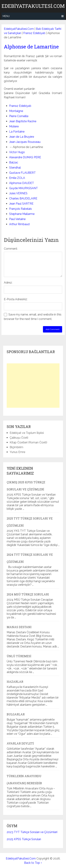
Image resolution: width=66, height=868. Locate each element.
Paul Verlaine (17, 219)
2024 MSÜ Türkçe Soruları (28, 594)
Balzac (14, 162)
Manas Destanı (19, 627)
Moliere (14, 126)
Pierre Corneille (19, 116)
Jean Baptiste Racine (23, 121)
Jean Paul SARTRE (21, 204)
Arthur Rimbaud (19, 224)
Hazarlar (15, 682)
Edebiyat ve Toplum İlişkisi (27, 433)
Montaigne (16, 111)
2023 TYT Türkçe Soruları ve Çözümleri (32, 832)
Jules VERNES (18, 193)
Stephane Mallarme (22, 214)
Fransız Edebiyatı (34, 33)
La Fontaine (17, 132)
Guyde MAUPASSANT (23, 188)
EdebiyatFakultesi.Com (33, 6)
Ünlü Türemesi (19, 656)
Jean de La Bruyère (22, 137)
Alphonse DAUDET (22, 183)
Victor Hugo (17, 152)
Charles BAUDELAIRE (23, 198)
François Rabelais (21, 209)
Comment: (11, 249)
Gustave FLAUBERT (22, 173)
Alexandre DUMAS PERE (25, 157)
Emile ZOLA (17, 178)
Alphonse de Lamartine (31, 47)
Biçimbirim (16, 447)
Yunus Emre (17, 452)
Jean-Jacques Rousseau (25, 142)
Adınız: (8, 283)
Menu (6, 16)
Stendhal (15, 168)
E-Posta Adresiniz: (16, 299)
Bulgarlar (16, 714)
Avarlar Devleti (20, 743)
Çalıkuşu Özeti (19, 438)
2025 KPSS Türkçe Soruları (24, 839)
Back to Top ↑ (33, 863)
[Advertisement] (33, 386)
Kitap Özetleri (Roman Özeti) (28, 442)
